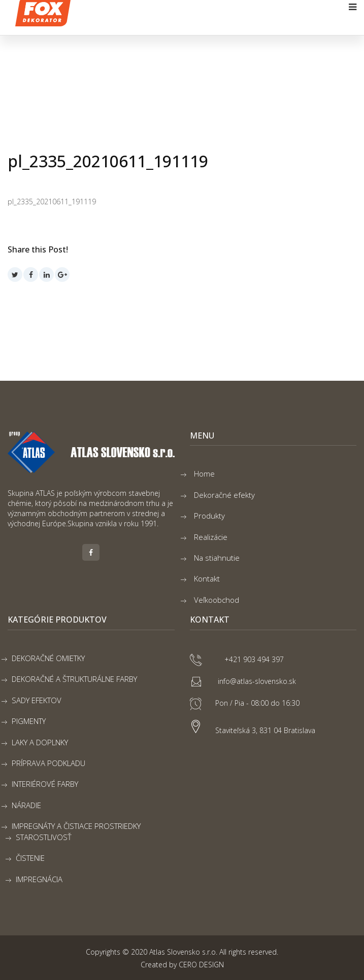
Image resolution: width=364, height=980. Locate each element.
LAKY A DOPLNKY (40, 742)
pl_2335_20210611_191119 (52, 202)
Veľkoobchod (217, 600)
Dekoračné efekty (224, 495)
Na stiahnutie (217, 558)
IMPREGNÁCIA (39, 879)
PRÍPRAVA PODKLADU (48, 763)
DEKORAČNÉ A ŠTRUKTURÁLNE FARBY (74, 679)
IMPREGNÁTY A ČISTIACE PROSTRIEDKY (76, 826)
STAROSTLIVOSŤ (44, 837)
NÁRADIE (26, 805)
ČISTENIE (30, 858)
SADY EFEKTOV (37, 700)
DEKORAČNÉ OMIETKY (48, 658)
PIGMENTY (29, 721)
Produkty (209, 516)
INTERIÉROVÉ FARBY (45, 784)
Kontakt (207, 578)
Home (204, 474)
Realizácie (211, 537)
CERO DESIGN (201, 965)
